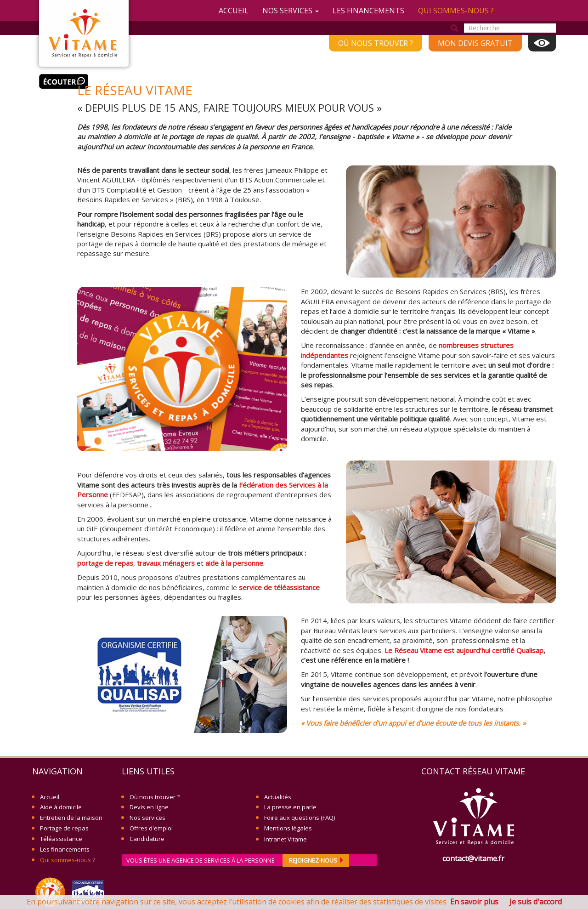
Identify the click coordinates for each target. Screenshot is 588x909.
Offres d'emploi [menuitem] (151, 828)
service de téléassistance (279, 587)
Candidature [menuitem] (147, 839)
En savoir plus (474, 902)
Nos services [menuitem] (147, 818)
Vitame (84, 33)
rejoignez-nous (317, 860)
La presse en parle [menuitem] (290, 807)
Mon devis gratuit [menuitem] (475, 43)
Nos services (291, 11)
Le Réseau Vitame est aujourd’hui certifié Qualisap (464, 650)
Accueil (234, 11)
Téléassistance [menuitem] (61, 839)
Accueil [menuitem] (50, 797)
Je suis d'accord (536, 902)
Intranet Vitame (286, 839)
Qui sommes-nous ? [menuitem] (68, 860)
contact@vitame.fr (473, 858)
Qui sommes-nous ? (456, 11)
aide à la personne (234, 563)
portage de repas (105, 563)
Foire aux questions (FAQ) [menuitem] (300, 818)
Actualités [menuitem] (278, 797)
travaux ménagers (166, 563)
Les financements (368, 11)
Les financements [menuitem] (65, 849)
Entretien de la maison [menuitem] (71, 818)
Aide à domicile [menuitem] (61, 807)
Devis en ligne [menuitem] (149, 807)
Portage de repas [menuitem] (64, 828)
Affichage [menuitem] (542, 43)
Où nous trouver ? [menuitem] (376, 43)
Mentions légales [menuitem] (288, 828)
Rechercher (454, 28)
